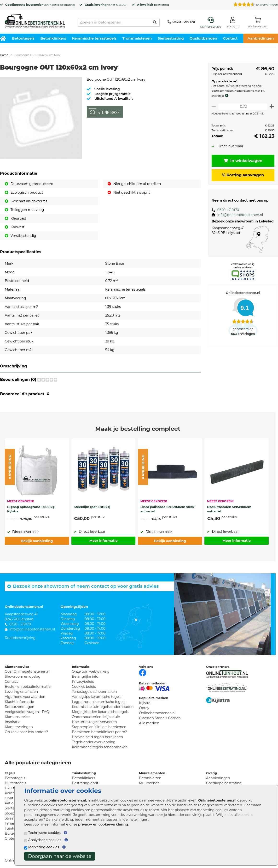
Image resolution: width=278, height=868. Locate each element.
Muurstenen (149, 783)
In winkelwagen (242, 161)
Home (4, 55)
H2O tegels (14, 788)
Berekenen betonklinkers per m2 (99, 732)
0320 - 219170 (181, 22)
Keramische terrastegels (94, 38)
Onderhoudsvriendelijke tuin (96, 717)
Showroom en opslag (23, 676)
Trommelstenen (137, 38)
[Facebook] (143, 672)
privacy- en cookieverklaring (103, 824)
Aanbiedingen (218, 778)
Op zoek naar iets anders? (26, 732)
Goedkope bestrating (224, 783)
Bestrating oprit (85, 783)
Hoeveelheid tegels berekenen (97, 737)
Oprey (144, 708)
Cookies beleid (84, 687)
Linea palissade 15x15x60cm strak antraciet (167, 509)
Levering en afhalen (21, 692)
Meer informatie (104, 541)
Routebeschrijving (20, 638)
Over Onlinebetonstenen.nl (27, 671)
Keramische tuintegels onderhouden (103, 707)
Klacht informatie (19, 702)
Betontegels (23, 38)
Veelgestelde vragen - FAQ (27, 712)
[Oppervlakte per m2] (242, 106)
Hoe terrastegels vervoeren (94, 722)
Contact (230, 38)
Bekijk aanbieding (37, 541)
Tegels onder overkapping (94, 742)
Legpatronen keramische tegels (98, 702)
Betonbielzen (150, 778)
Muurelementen (152, 773)
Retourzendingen (20, 707)
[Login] (233, 23)
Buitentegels (15, 783)
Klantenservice (17, 717)
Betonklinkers (53, 38)
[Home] (35, 20)
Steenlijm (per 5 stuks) (92, 507)
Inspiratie (13, 722)
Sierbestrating (171, 38)
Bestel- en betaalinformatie (28, 687)
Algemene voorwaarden (25, 697)
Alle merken (149, 723)
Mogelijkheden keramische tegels (100, 712)
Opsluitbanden (203, 38)
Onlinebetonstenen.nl (157, 713)
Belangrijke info (85, 676)
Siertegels (13, 808)
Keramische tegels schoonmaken (100, 747)
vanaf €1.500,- (106, 5)
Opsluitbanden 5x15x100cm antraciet (229, 509)
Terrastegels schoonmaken (94, 692)
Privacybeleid (83, 682)
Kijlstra (54, 5)
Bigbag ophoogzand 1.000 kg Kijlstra (31, 509)
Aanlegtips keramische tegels (97, 697)
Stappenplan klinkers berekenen (99, 727)
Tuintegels (14, 828)
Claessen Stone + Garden (160, 718)
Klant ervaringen (19, 727)
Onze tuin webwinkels (90, 671)
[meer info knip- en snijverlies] (226, 96)
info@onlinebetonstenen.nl (238, 215)
